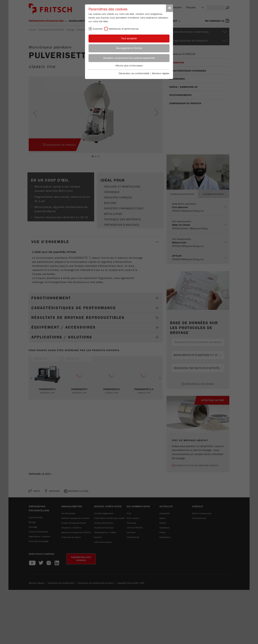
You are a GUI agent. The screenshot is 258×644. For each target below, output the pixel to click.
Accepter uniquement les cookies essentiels (129, 58)
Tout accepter (129, 38)
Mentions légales (161, 73)
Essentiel (98, 29)
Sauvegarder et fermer (129, 48)
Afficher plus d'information (129, 66)
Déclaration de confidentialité (134, 73)
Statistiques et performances (124, 29)
